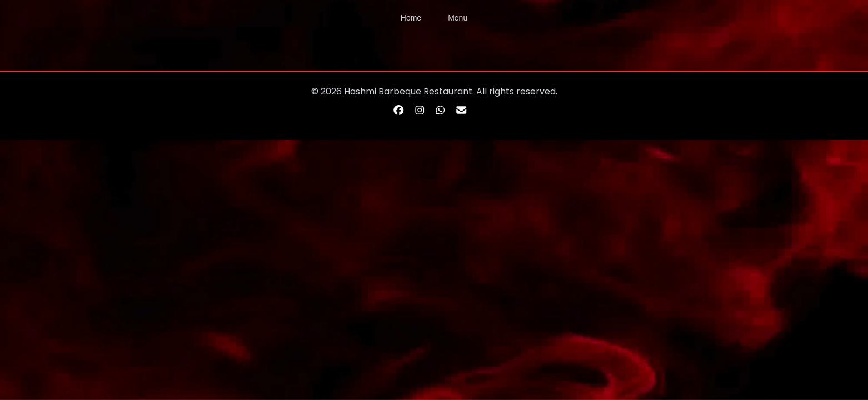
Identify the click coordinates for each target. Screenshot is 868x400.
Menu (458, 18)
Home (411, 18)
